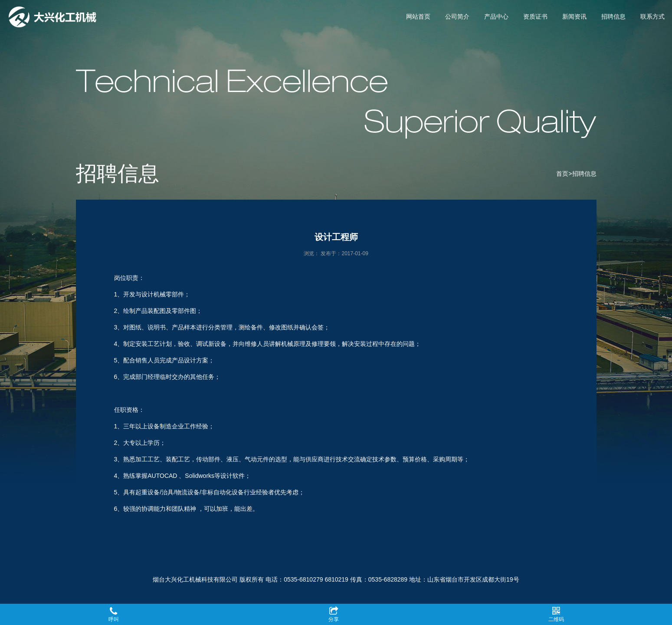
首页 (562, 174)
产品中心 (496, 16)
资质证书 (535, 16)
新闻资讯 (574, 16)
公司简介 (457, 16)
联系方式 (652, 16)
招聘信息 (613, 16)
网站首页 (418, 16)
